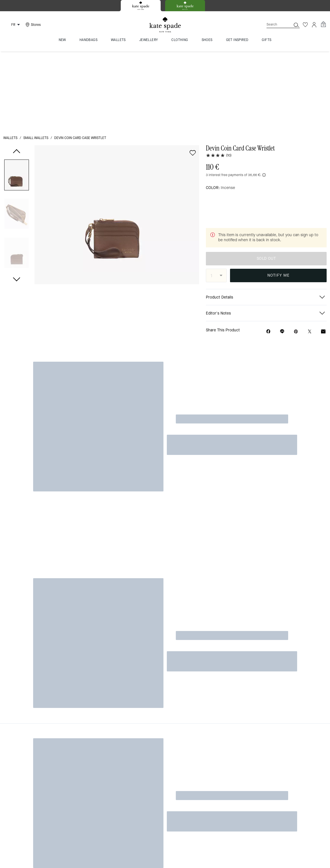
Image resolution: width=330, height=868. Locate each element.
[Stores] (32, 25)
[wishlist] (193, 74)
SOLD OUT (278, 156)
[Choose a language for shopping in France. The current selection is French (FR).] (13, 25)
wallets (10, 60)
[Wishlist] (305, 25)
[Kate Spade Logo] (165, 25)
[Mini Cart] (323, 24)
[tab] (141, 6)
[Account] (314, 25)
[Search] (274, 25)
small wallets (36, 60)
